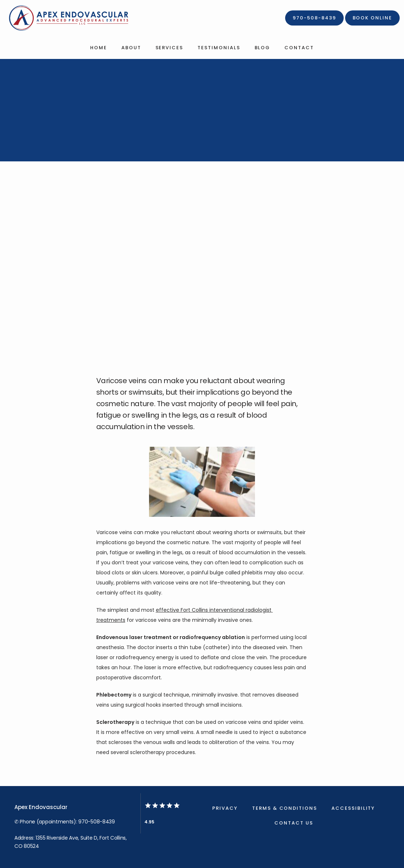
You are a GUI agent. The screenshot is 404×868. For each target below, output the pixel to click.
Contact (299, 48)
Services (170, 48)
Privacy (225, 808)
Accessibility (353, 808)
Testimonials (219, 48)
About (131, 48)
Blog (263, 48)
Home (99, 48)
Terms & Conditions (285, 808)
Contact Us (294, 823)
